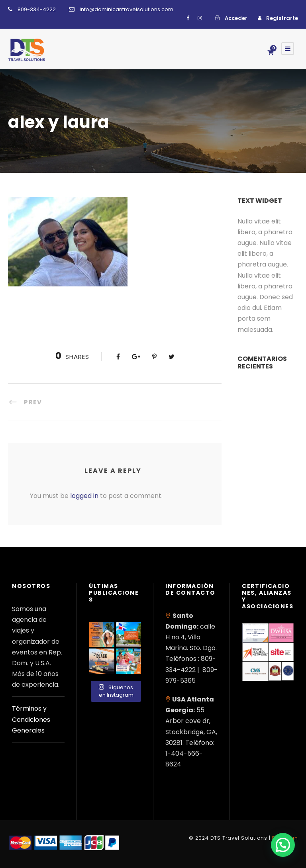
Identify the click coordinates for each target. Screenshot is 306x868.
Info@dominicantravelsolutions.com (127, 9)
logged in (84, 496)
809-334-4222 (37, 9)
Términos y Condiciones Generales (31, 719)
